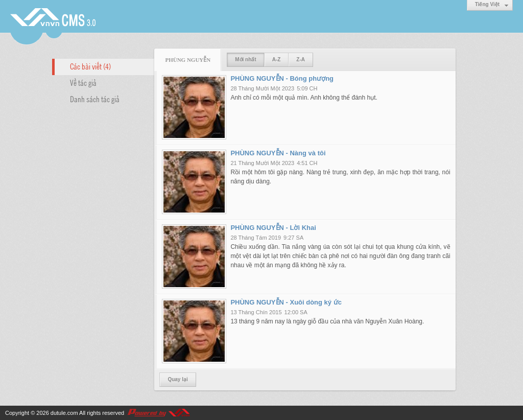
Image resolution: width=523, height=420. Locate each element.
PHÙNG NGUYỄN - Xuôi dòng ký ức (286, 302)
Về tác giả (83, 82)
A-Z (277, 60)
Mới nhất (245, 60)
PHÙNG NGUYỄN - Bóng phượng (282, 78)
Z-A (301, 60)
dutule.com (64, 413)
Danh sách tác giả (95, 99)
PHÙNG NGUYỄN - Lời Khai (273, 228)
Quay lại (177, 379)
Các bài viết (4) (90, 66)
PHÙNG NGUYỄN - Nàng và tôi (278, 153)
